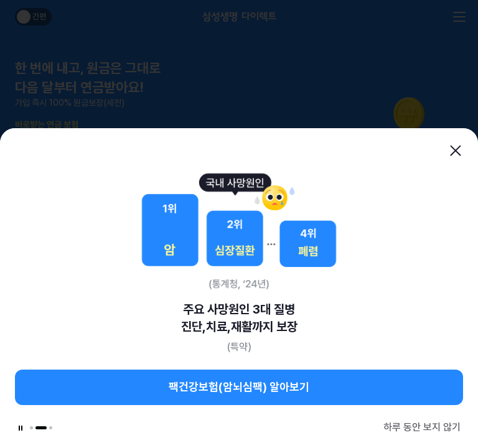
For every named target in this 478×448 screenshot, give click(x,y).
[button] (31, 428)
